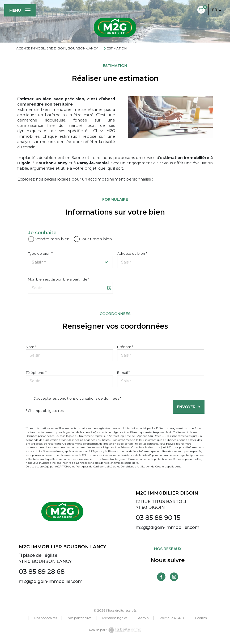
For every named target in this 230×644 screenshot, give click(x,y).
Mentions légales (115, 618)
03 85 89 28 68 (42, 572)
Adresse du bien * (132, 254)
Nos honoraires (46, 618)
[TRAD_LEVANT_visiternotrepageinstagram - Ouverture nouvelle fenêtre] (174, 577)
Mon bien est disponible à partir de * (59, 279)
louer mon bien (97, 239)
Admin (143, 618)
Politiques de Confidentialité (94, 467)
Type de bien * (40, 254)
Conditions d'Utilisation (136, 467)
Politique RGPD (172, 618)
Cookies (201, 618)
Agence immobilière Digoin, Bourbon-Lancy (57, 48)
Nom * (31, 347)
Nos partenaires (80, 618)
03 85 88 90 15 (158, 518)
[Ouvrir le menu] (20, 10)
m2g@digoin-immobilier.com (168, 527)
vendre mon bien (53, 239)
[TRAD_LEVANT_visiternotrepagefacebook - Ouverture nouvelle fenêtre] (161, 577)
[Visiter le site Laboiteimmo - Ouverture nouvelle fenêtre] (124, 630)
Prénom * (125, 347)
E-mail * (123, 373)
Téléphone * (36, 373)
